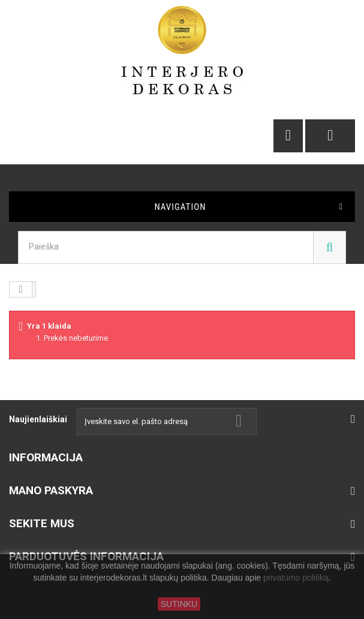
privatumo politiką (296, 578)
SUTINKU (179, 604)
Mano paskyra (51, 490)
